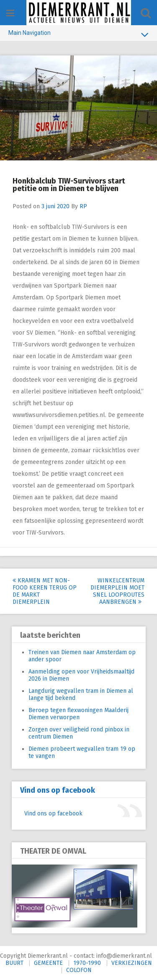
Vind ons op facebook (58, 790)
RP (83, 206)
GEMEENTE (48, 963)
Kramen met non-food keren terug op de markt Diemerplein (45, 591)
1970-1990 (87, 963)
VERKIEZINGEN (132, 963)
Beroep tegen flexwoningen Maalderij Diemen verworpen (78, 714)
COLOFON (79, 970)
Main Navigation (78, 34)
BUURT (14, 963)
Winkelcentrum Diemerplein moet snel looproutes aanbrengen (117, 591)
